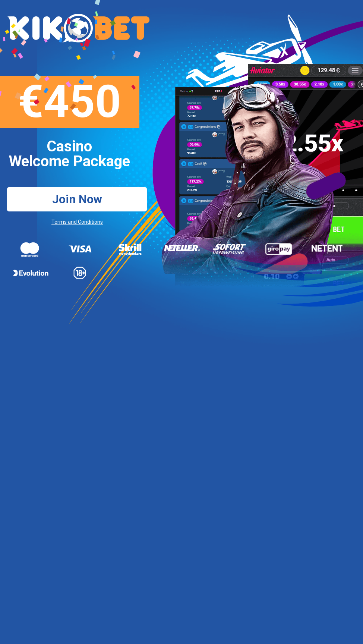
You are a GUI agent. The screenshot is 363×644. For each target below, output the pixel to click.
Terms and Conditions (77, 222)
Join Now (77, 199)
